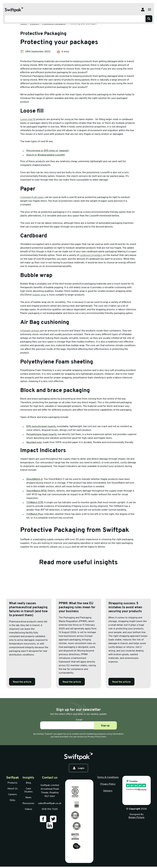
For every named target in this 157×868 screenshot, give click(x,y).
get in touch (65, 547)
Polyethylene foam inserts (41, 434)
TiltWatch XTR (35, 503)
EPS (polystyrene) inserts (41, 426)
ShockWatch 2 (34, 479)
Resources (28, 803)
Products (12, 783)
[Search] (149, 19)
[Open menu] (149, 10)
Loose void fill (28, 119)
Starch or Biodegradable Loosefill (46, 155)
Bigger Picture (136, 818)
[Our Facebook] (43, 819)
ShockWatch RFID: (37, 491)
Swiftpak (13, 778)
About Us (12, 789)
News (28, 798)
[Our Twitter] (53, 819)
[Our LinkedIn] (50, 825)
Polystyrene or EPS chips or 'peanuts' (48, 151)
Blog (28, 783)
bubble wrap (39, 295)
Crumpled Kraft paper (32, 197)
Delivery (108, 791)
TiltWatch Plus (35, 514)
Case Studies (28, 790)
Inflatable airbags (30, 331)
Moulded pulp (34, 442)
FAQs (12, 800)
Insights (28, 778)
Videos (28, 809)
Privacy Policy (108, 784)
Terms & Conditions (108, 777)
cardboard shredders (91, 255)
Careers (13, 795)
